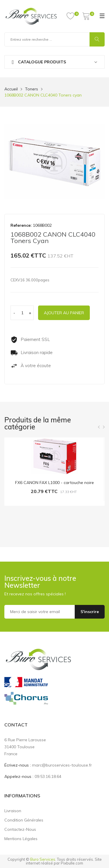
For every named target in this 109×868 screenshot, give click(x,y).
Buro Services (43, 859)
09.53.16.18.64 (48, 776)
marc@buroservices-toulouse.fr (62, 765)
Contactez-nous (20, 829)
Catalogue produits (39, 62)
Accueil (11, 89)
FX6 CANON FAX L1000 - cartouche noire (54, 483)
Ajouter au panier (64, 313)
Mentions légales (21, 839)
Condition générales (24, 820)
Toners (32, 89)
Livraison (13, 811)
